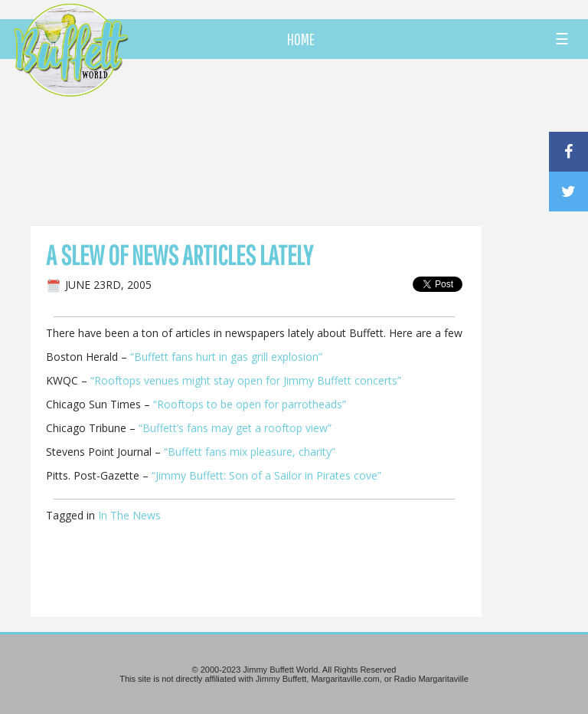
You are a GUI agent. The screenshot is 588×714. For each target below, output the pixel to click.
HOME (301, 39)
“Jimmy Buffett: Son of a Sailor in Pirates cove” (266, 475)
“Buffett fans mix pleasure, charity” (248, 452)
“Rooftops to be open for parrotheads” (250, 404)
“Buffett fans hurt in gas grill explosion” (226, 357)
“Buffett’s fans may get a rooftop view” (235, 428)
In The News (129, 515)
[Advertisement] (344, 142)
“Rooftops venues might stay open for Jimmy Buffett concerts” (246, 380)
